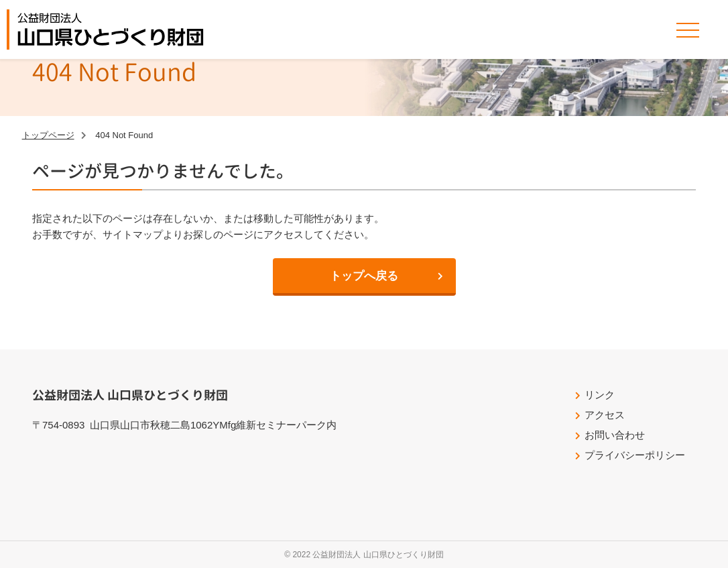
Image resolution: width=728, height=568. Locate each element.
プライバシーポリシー (635, 455)
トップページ (48, 135)
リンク (600, 395)
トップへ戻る (364, 276)
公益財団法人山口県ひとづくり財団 (111, 30)
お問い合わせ (615, 435)
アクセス (605, 415)
